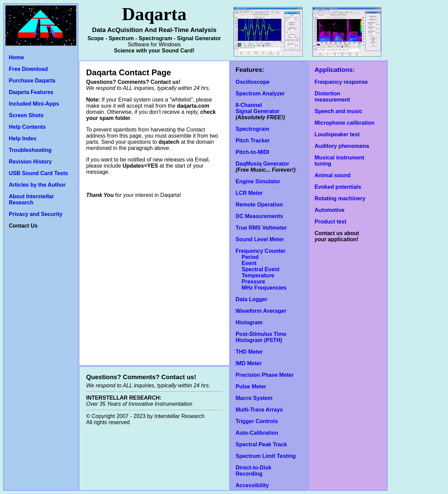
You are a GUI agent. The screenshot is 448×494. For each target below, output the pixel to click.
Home (16, 57)
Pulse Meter (251, 387)
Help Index (23, 138)
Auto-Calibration (257, 433)
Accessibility (252, 485)
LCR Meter (249, 193)
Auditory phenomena (342, 146)
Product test (330, 222)
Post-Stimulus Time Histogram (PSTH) (261, 337)
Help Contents (27, 127)
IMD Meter (249, 363)
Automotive (330, 210)
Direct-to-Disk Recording (253, 471)
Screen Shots (26, 115)
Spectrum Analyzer (260, 94)
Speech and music (339, 111)
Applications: (335, 70)
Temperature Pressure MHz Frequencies (261, 282)
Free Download (28, 69)
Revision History (30, 162)
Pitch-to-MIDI (252, 152)
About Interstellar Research (31, 199)
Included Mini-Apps (34, 104)
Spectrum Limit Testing (266, 456)
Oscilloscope (253, 82)
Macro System (254, 398)
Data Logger (251, 299)
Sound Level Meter (260, 239)
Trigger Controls (257, 421)
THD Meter (249, 352)
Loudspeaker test (337, 134)
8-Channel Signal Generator (258, 108)
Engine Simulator (258, 181)
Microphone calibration (345, 123)
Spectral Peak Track (261, 444)
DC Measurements (259, 216)
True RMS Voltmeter (261, 228)
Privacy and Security (36, 214)
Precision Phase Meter (265, 375)
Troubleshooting (30, 150)
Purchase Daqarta (32, 81)
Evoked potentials (338, 187)
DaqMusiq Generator (262, 164)
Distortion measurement (332, 97)
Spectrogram (252, 129)
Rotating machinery (340, 198)
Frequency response (341, 82)
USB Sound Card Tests (38, 173)
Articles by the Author (37, 185)
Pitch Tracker (253, 141)
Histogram (249, 322)
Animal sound (333, 175)
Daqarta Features (31, 92)
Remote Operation (259, 205)
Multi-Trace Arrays (259, 410)
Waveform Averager (261, 311)
